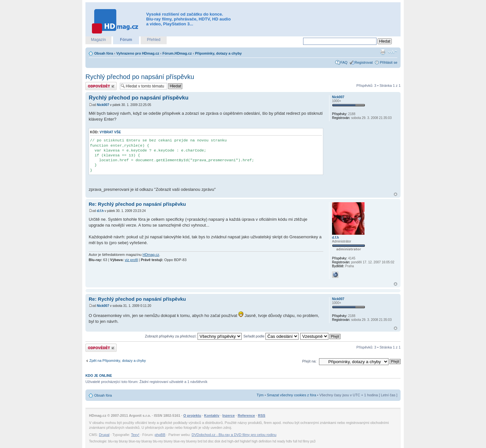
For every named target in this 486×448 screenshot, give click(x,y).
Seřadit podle (271, 336)
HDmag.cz (151, 255)
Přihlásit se (389, 62)
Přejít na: (309, 361)
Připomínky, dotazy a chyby (218, 53)
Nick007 (103, 105)
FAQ (344, 62)
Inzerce (229, 415)
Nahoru (396, 194)
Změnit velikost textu (393, 52)
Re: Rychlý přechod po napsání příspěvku (137, 204)
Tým (260, 395)
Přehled (153, 40)
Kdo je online (99, 376)
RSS (262, 415)
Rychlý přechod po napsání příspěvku (140, 77)
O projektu (192, 415)
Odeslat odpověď (101, 86)
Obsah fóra (104, 53)
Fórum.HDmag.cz (177, 53)
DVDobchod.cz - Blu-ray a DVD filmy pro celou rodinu (234, 435)
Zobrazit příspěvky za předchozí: (193, 336)
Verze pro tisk (383, 52)
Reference (246, 415)
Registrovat (364, 62)
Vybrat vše (110, 132)
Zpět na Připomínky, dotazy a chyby (118, 361)
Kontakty (212, 415)
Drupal (104, 435)
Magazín (98, 40)
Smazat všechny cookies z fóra (291, 395)
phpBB (160, 435)
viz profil (131, 260)
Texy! (135, 435)
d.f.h (100, 211)
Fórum (126, 40)
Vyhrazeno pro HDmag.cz (138, 53)
